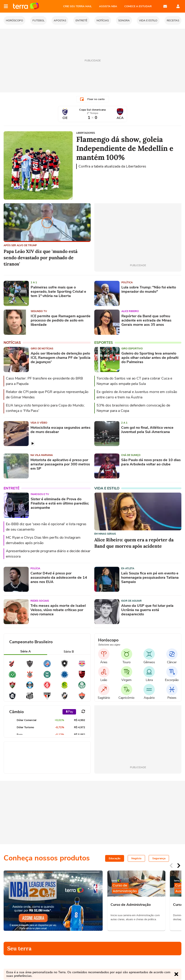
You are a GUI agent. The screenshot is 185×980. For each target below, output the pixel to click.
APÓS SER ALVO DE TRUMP (20, 245)
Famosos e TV (40, 494)
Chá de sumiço (131, 455)
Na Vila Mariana (42, 455)
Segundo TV (39, 311)
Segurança (159, 858)
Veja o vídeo (39, 423)
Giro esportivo (132, 349)
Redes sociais (40, 601)
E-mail (165, 6)
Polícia (35, 568)
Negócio (136, 858)
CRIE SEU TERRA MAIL (77, 6)
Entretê (12, 488)
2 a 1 (34, 282)
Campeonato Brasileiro (31, 642)
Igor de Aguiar (131, 601)
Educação (115, 858)
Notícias (12, 343)
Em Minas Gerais (105, 534)
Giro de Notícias (42, 349)
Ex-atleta (128, 568)
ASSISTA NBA (108, 6)
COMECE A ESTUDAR (138, 6)
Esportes (104, 343)
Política (127, 282)
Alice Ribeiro (130, 311)
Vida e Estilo (107, 488)
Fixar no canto (92, 99)
